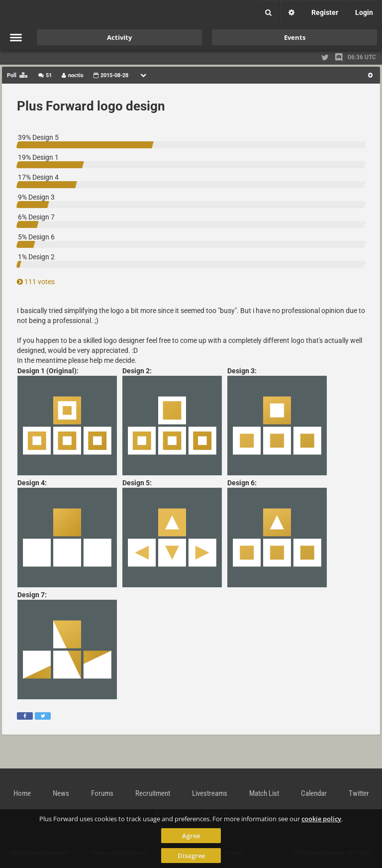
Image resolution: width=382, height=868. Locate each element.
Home (22, 793)
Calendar (314, 793)
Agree (191, 836)
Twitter (359, 793)
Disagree (191, 856)
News (61, 793)
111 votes (36, 282)
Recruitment (153, 793)
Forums (102, 793)
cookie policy (321, 819)
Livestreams (210, 793)
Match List (264, 793)
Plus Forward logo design (91, 106)
